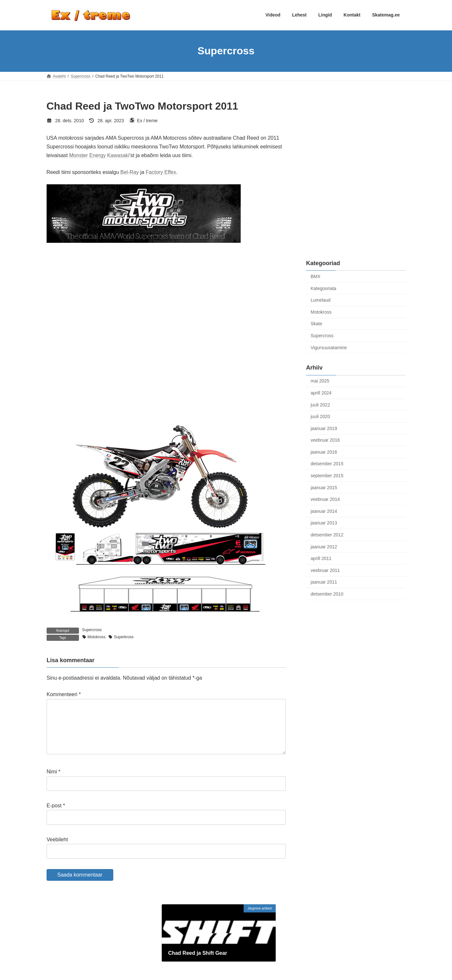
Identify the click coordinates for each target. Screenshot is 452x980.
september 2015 (327, 476)
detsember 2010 (327, 594)
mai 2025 (320, 381)
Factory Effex (161, 172)
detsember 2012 (327, 535)
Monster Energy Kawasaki (99, 155)
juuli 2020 (320, 416)
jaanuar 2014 (324, 511)
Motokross (96, 637)
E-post (56, 816)
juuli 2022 (320, 404)
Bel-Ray (130, 172)
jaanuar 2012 (324, 546)
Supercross (92, 630)
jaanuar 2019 (324, 428)
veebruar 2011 (325, 570)
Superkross (124, 637)
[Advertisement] (356, 139)
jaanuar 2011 (324, 582)
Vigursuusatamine (329, 347)
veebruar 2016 (325, 440)
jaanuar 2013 (324, 523)
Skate (316, 324)
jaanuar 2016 (324, 452)
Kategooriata (323, 288)
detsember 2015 (327, 464)
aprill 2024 (321, 393)
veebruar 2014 (325, 499)
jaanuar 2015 (324, 487)
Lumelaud (321, 300)
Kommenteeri (64, 694)
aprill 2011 (321, 558)
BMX (315, 276)
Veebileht (57, 850)
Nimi (54, 782)
